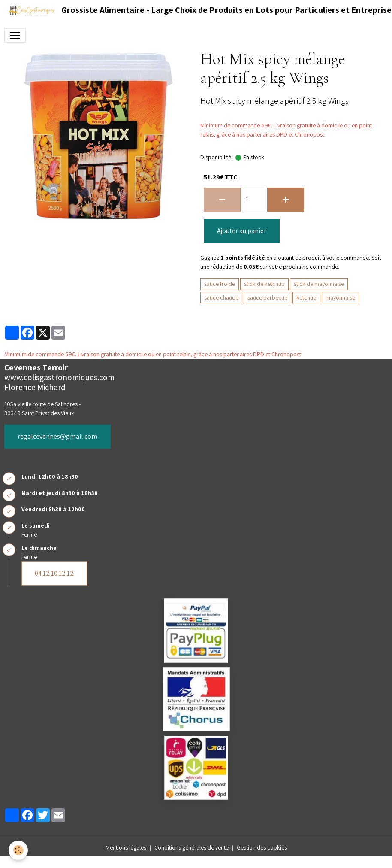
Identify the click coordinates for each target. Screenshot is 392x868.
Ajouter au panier (242, 231)
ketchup (306, 297)
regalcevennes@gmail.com (57, 436)
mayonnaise (340, 297)
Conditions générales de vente (191, 847)
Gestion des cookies (262, 847)
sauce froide (220, 284)
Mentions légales (126, 847)
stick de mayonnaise (319, 284)
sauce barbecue (267, 297)
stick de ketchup (264, 284)
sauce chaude (221, 297)
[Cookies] (18, 850)
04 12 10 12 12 (54, 573)
